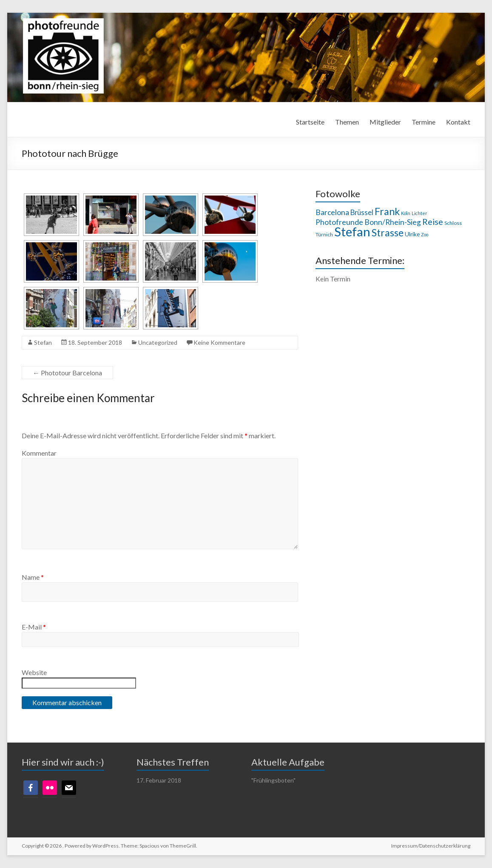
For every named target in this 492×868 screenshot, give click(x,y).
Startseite (310, 122)
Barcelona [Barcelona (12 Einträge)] (332, 212)
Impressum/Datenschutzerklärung (431, 846)
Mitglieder (385, 122)
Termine (424, 122)
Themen (347, 122)
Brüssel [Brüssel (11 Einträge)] (362, 213)
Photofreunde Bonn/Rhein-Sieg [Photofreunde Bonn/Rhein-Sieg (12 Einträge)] (368, 222)
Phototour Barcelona (67, 373)
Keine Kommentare (219, 342)
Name (33, 577)
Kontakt (458, 122)
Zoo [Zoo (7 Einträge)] (425, 234)
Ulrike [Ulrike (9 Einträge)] (412, 234)
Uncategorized (158, 342)
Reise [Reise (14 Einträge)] (433, 222)
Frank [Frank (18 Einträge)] (387, 211)
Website (34, 672)
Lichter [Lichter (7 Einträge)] (419, 213)
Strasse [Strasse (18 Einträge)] (388, 233)
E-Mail (34, 627)
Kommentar (39, 453)
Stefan (43, 342)
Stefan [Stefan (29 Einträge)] (352, 231)
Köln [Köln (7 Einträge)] (406, 213)
